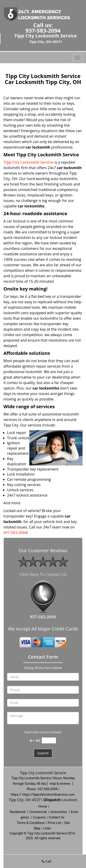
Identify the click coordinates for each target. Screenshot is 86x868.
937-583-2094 (43, 30)
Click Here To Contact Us (43, 574)
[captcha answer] (49, 741)
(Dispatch (53, 800)
